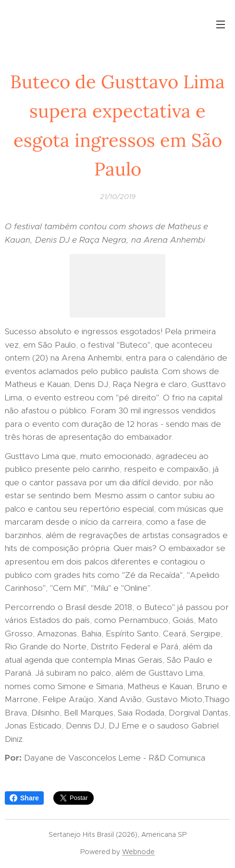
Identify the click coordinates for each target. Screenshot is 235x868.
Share (24, 798)
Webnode (138, 852)
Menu (221, 24)
